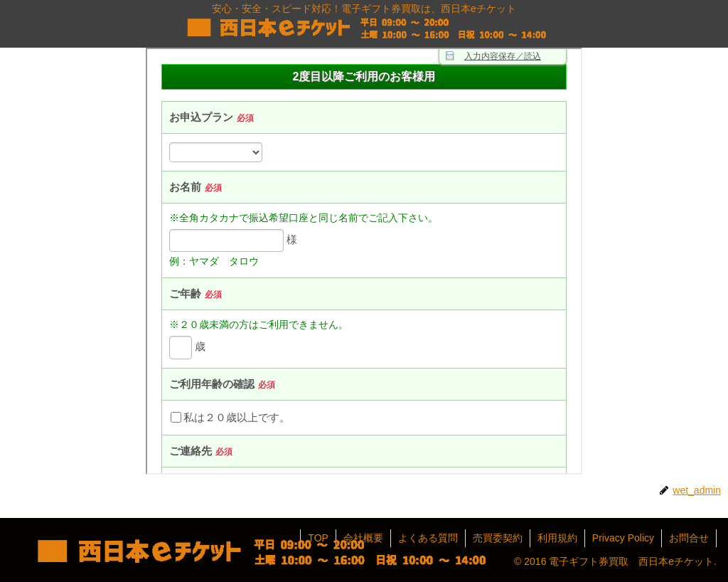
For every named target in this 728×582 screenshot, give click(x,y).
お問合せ (689, 538)
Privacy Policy (623, 538)
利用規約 (557, 538)
